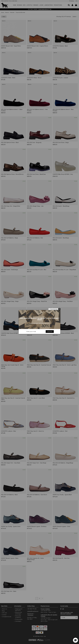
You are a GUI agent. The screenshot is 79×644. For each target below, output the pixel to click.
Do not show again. (54, 309)
